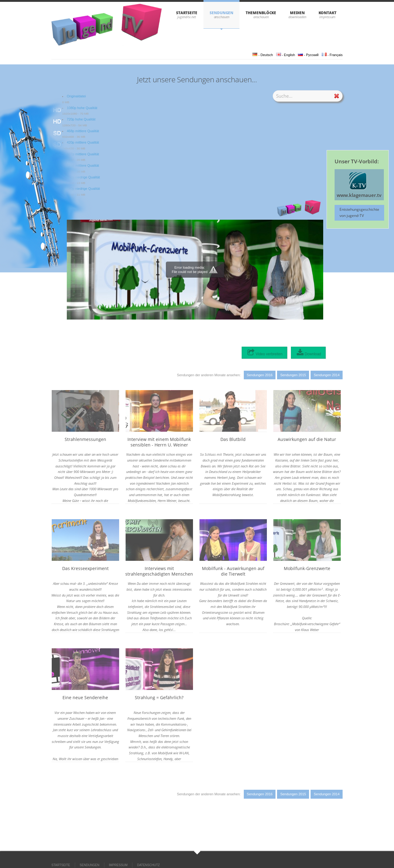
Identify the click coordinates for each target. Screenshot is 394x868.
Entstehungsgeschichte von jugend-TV (359, 212)
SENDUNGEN (221, 13)
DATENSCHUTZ (148, 865)
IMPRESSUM (118, 865)
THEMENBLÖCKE (261, 13)
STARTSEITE (187, 13)
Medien (298, 13)
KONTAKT (328, 13)
